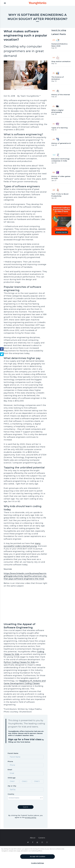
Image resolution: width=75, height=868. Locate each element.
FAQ (55, 843)
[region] (37, 857)
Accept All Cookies (38, 857)
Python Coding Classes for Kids (19, 662)
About (33, 834)
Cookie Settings (37, 863)
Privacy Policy (24, 843)
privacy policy (31, 813)
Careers (42, 834)
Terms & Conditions (42, 843)
